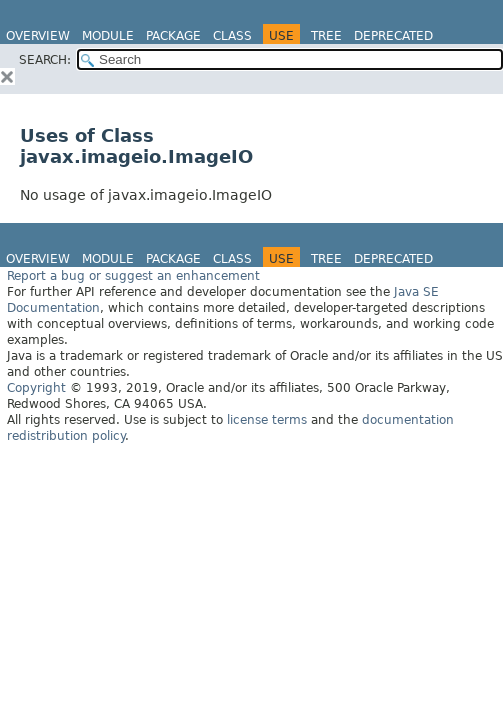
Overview (38, 36)
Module (108, 36)
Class (232, 36)
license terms (267, 420)
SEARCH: (45, 60)
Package (173, 36)
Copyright (36, 388)
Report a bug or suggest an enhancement (133, 276)
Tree (326, 36)
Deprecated (393, 36)
